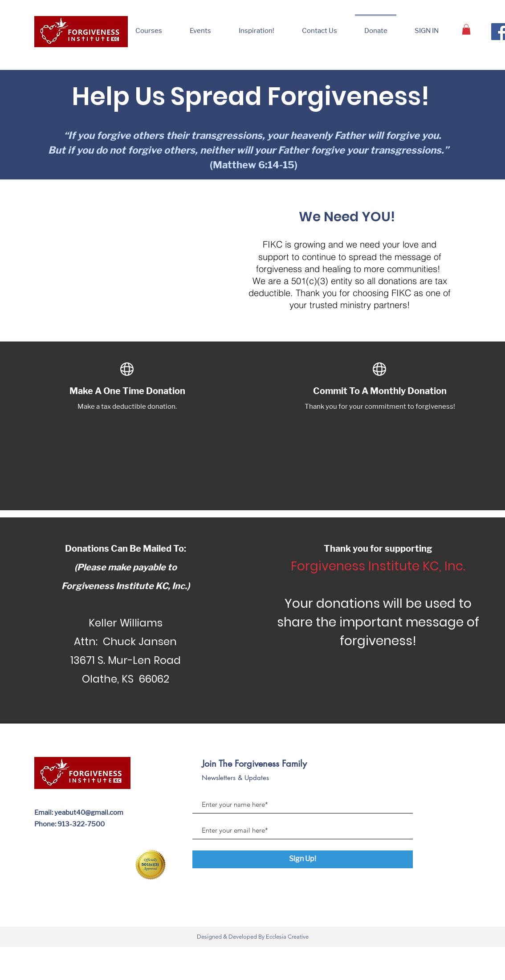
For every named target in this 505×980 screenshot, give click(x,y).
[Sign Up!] (303, 859)
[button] (257, 27)
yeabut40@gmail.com (89, 813)
